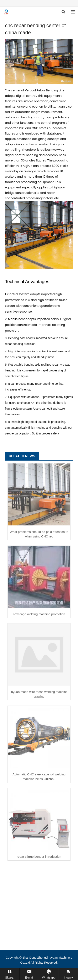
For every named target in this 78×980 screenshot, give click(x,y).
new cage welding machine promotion (39, 614)
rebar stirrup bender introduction (39, 857)
